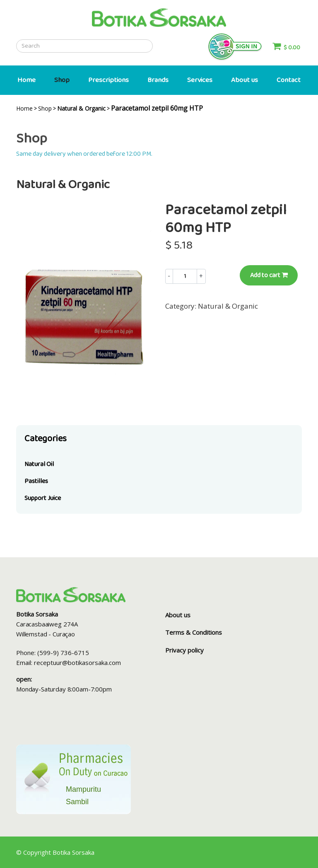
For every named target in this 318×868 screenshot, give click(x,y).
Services (200, 80)
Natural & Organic (228, 306)
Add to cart (269, 275)
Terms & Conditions (194, 632)
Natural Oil (39, 464)
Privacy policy (184, 650)
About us (245, 80)
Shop (62, 80)
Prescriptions (108, 80)
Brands (158, 80)
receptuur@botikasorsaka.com (77, 662)
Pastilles (36, 481)
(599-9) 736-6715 (63, 653)
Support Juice (43, 498)
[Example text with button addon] (185, 276)
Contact (289, 80)
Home (26, 80)
